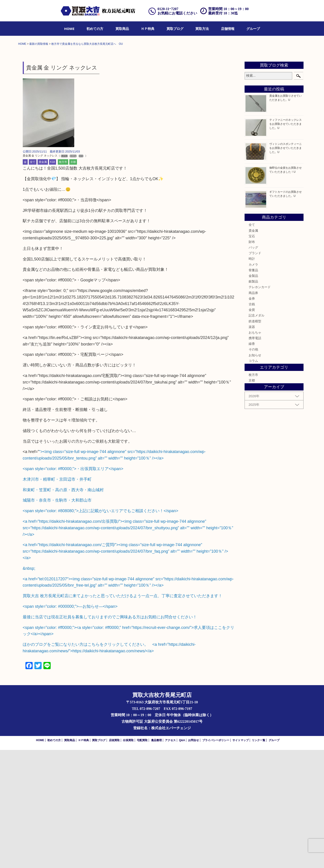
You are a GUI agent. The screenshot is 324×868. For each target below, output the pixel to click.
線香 (252, 462)
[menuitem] (69, 29)
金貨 (252, 428)
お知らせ (255, 473)
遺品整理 (156, 858)
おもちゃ (255, 451)
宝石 (252, 354)
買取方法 (202, 29)
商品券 (253, 411)
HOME (69, 29)
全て (33, 280)
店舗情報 (228, 29)
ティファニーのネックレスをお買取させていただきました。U (286, 242)
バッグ (253, 366)
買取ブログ (175, 29)
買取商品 (122, 29)
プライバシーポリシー (216, 858)
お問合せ (193, 858)
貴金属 (43, 280)
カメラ (253, 383)
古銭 (252, 422)
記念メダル (256, 433)
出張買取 (128, 858)
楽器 (252, 445)
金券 (252, 417)
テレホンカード (260, 405)
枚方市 (63, 280)
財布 (252, 360)
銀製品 (253, 399)
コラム (253, 479)
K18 (53, 280)
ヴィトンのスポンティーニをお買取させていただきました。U (286, 266)
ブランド (255, 371)
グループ (253, 29)
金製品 (253, 394)
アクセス (170, 858)
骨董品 (253, 388)
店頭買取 (114, 858)
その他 (253, 468)
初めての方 (95, 29)
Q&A (182, 858)
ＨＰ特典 (148, 29)
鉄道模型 (255, 439)
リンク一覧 (259, 858)
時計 (252, 377)
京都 (73, 280)
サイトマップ (241, 858)
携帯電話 (255, 456)
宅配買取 (142, 858)
